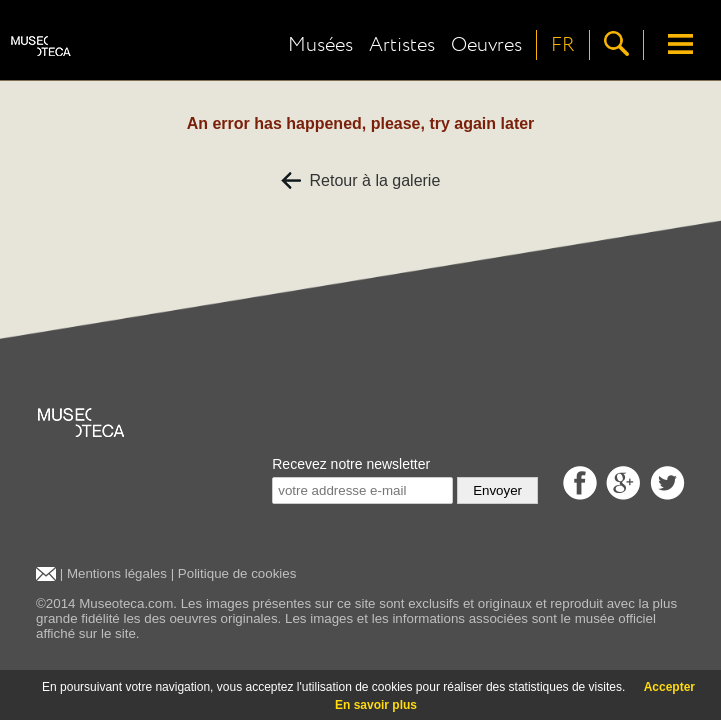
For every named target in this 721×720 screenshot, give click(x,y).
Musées (320, 45)
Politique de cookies (237, 573)
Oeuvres (486, 45)
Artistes (402, 45)
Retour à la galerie (361, 180)
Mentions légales (117, 573)
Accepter (669, 687)
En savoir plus (376, 705)
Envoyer (497, 490)
